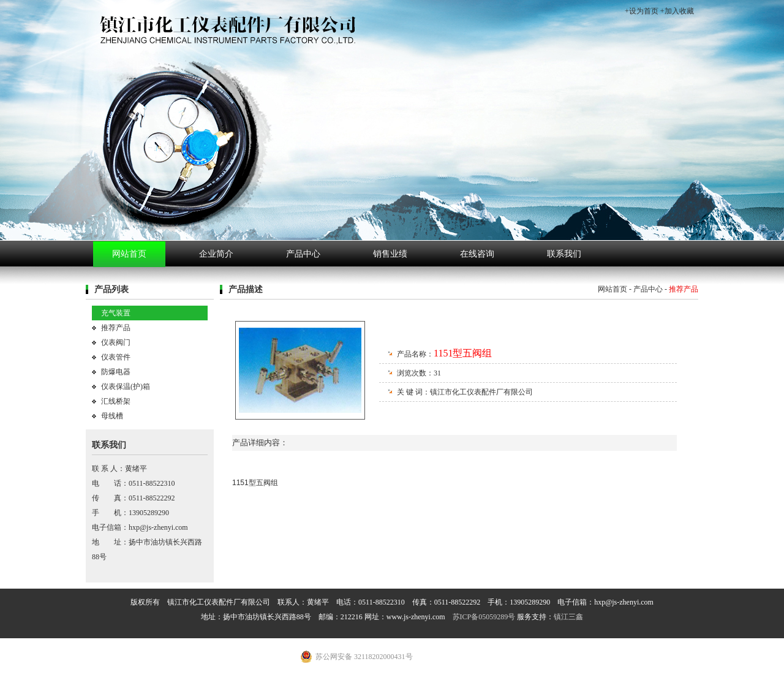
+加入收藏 (677, 11)
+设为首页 (642, 11)
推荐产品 (116, 328)
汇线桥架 (116, 401)
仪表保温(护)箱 (126, 387)
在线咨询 (477, 254)
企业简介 (216, 254)
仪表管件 (116, 357)
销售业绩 (390, 254)
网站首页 (129, 254)
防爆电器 (116, 372)
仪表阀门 (116, 342)
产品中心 (303, 254)
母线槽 (112, 416)
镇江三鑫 (568, 617)
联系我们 (564, 254)
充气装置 (116, 313)
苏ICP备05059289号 (484, 617)
